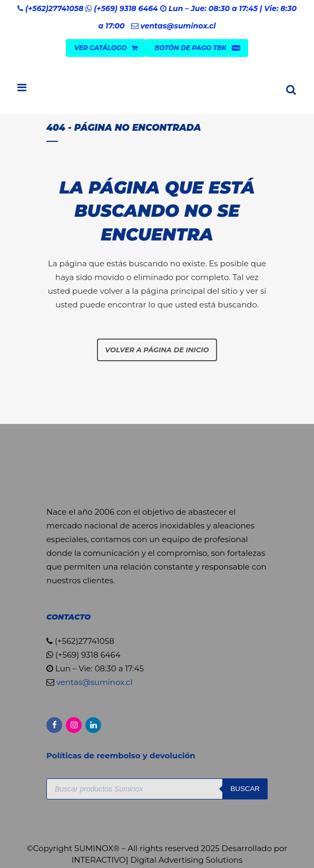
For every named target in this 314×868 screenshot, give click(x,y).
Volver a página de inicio (157, 350)
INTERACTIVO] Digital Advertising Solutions (157, 860)
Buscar (245, 789)
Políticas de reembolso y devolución (122, 755)
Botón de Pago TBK (197, 48)
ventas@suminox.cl (178, 26)
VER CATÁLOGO (106, 48)
